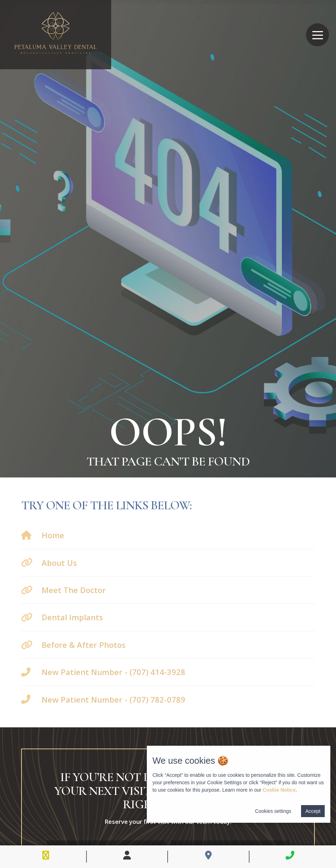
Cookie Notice (279, 790)
